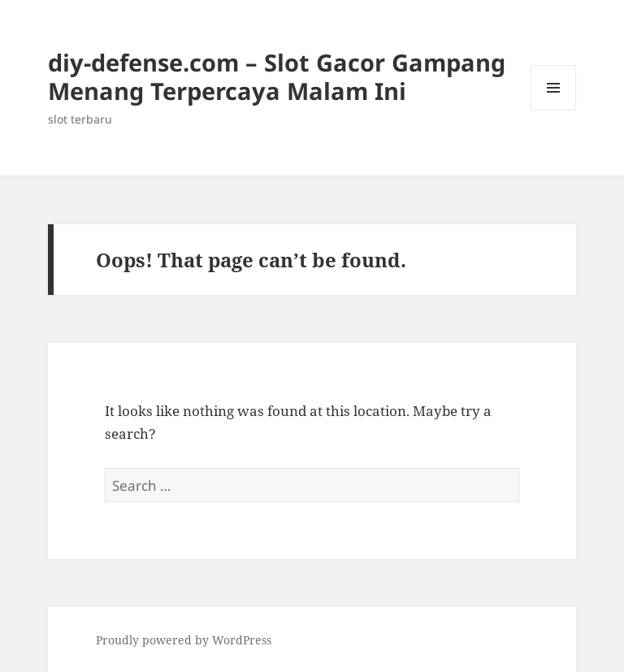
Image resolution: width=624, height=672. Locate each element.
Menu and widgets (554, 110)
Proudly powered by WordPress (184, 640)
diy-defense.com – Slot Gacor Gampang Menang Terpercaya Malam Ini (277, 76)
